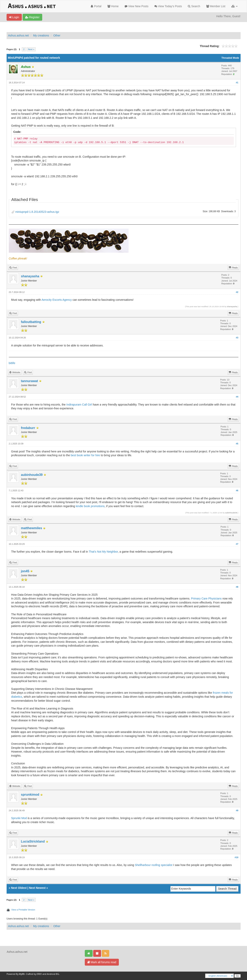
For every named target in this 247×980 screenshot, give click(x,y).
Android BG (53, 974)
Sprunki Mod (19, 818)
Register (32, 17)
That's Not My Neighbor (103, 552)
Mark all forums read (102, 962)
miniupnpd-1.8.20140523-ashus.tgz (37, 212)
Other (57, 35)
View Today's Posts (168, 6)
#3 (237, 338)
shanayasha (30, 276)
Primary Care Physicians (206, 598)
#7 (237, 544)
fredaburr (28, 428)
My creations (41, 35)
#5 (237, 444)
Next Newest (37, 888)
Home (113, 6)
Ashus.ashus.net (19, 35)
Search (194, 6)
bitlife (12, 363)
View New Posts (136, 6)
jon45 (25, 571)
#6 (237, 491)
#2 (237, 292)
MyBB (22, 974)
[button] (234, 6)
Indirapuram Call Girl (79, 405)
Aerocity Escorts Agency (57, 300)
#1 (237, 83)
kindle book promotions (90, 506)
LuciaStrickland (33, 841)
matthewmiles (32, 528)
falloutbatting (31, 322)
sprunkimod (30, 795)
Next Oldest (19, 888)
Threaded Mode (230, 58)
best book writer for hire (85, 455)
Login (14, 17)
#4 (237, 397)
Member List (216, 6)
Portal (96, 6)
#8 (237, 587)
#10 (236, 857)
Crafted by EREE (34, 974)
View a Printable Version (23, 910)
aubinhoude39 (32, 475)
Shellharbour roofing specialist (154, 865)
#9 (237, 810)
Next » (31, 49)
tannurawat (29, 381)
